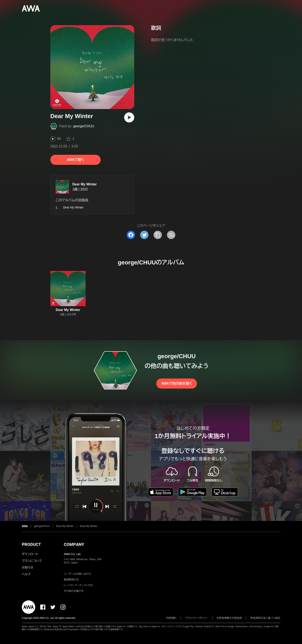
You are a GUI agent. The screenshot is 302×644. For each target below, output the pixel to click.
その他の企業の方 (74, 591)
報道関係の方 (71, 580)
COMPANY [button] (74, 544)
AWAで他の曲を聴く (177, 383)
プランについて (32, 561)
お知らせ (28, 567)
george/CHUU (84, 126)
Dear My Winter (85, 184)
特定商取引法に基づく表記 (265, 618)
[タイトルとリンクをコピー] (158, 235)
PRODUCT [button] (31, 544)
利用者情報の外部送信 (229, 618)
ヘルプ (26, 574)
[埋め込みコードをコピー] (171, 235)
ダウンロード (30, 554)
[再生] (129, 117)
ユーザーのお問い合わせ (77, 574)
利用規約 (171, 618)
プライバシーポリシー (197, 618)
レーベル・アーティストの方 (78, 585)
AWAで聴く (75, 160)
